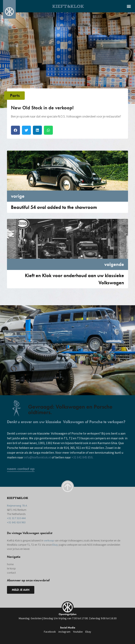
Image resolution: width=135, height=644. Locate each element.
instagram (64, 632)
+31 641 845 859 (82, 457)
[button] (129, 6)
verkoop (49, 541)
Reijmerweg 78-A (17, 506)
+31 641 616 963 (16, 523)
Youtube (78, 632)
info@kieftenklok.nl (37, 457)
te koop (11, 569)
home (10, 564)
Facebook (50, 632)
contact (11, 573)
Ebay (55, 545)
